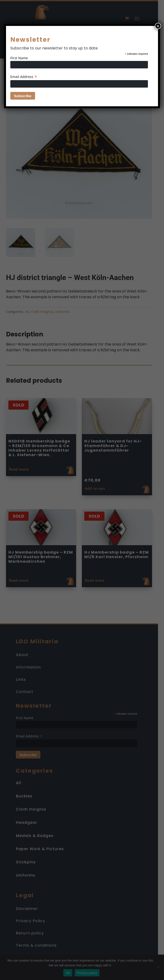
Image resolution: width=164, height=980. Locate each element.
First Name (19, 58)
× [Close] (158, 26)
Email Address (24, 77)
